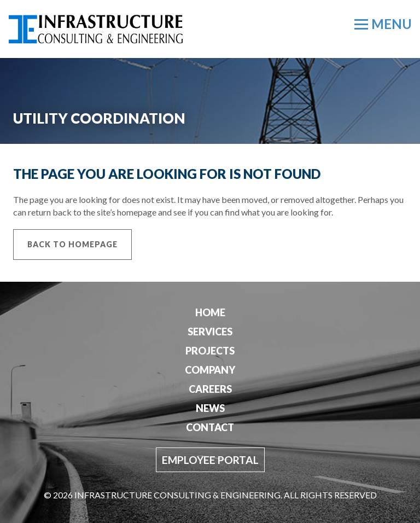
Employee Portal (210, 460)
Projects (210, 351)
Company (210, 370)
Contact (210, 427)
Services (210, 332)
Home (210, 312)
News (210, 408)
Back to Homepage (72, 244)
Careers (210, 389)
